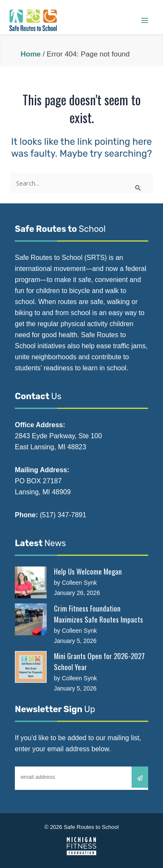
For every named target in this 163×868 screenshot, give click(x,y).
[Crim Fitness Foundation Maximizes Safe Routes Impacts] (31, 619)
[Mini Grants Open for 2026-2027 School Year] (31, 667)
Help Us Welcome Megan (88, 571)
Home (30, 54)
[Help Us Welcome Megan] (31, 582)
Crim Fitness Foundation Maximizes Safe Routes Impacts (98, 614)
